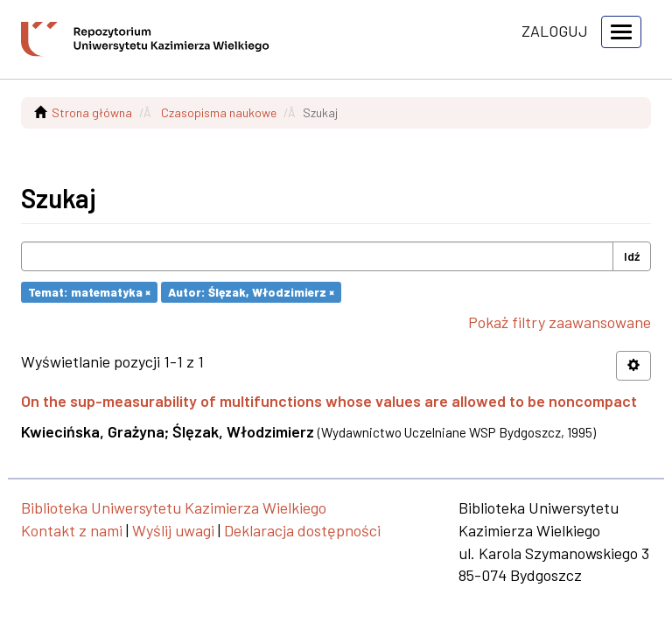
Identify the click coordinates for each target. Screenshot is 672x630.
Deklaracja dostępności (302, 530)
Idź (632, 256)
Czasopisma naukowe (219, 112)
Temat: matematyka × (89, 292)
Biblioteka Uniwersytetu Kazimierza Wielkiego (174, 507)
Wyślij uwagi (173, 530)
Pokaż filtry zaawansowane (560, 322)
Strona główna (92, 112)
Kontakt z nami (72, 530)
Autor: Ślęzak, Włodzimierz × (251, 292)
